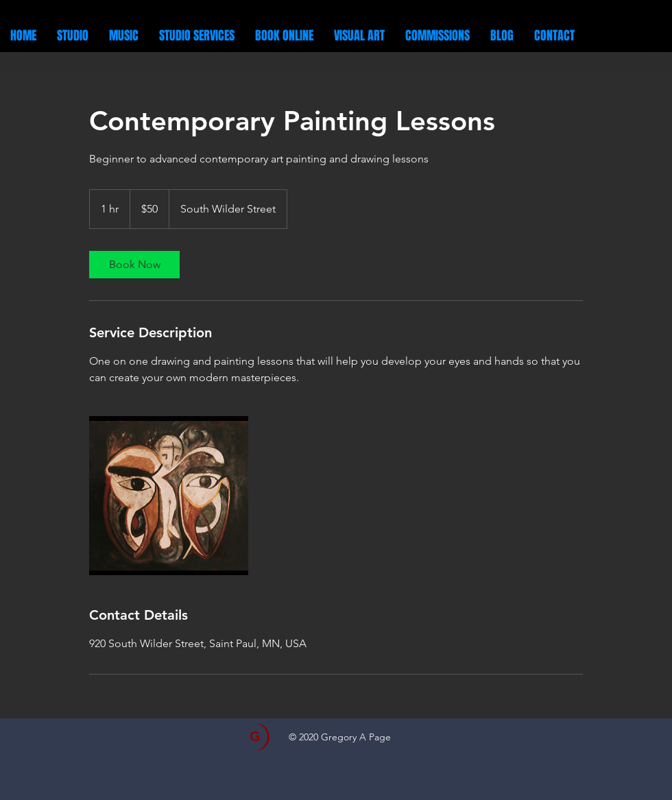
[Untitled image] (169, 496)
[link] (134, 265)
